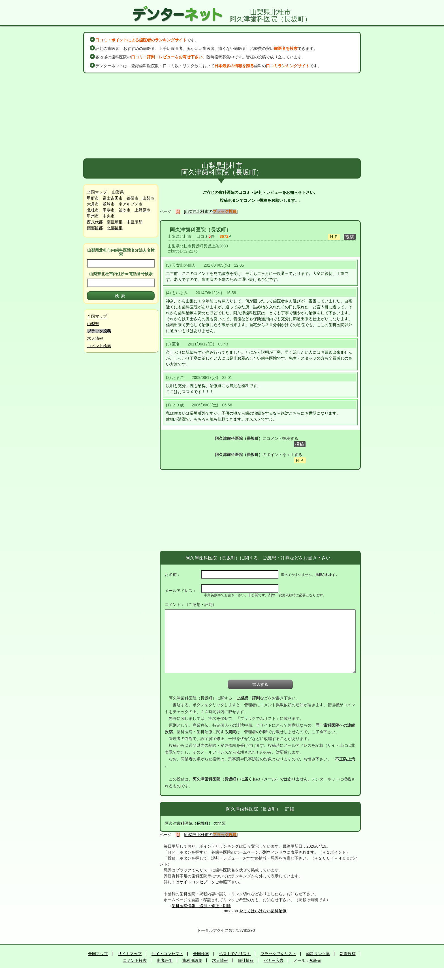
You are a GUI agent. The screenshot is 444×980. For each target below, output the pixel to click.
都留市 (133, 198)
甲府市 (93, 198)
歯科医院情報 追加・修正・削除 (201, 906)
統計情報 (246, 960)
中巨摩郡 (135, 222)
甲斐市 (109, 210)
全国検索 (201, 954)
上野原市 (142, 210)
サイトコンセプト (195, 882)
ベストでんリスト (235, 954)
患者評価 (165, 960)
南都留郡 (95, 228)
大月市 (93, 204)
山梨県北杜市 (180, 236)
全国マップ (97, 192)
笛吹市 (125, 210)
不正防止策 (345, 759)
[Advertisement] (222, 116)
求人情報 (95, 338)
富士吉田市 (113, 198)
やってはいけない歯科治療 (263, 911)
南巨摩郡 (115, 222)
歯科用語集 (192, 960)
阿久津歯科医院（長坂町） (200, 230)
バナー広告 (274, 960)
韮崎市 (109, 204)
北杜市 (93, 210)
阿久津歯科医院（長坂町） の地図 (195, 823)
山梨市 (148, 198)
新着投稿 (348, 954)
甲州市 (93, 216)
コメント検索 (99, 346)
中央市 (109, 216)
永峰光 (315, 960)
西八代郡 (95, 222)
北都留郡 (115, 228)
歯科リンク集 (318, 954)
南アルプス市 (131, 204)
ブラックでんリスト (193, 870)
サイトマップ (130, 954)
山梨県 (118, 192)
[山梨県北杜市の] (211, 211)
